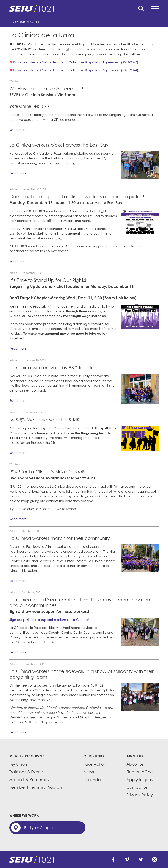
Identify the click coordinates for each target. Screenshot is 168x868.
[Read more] (140, 165)
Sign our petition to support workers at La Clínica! (49, 620)
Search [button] (141, 8)
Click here (57, 49)
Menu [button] (155, 9)
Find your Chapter (39, 828)
